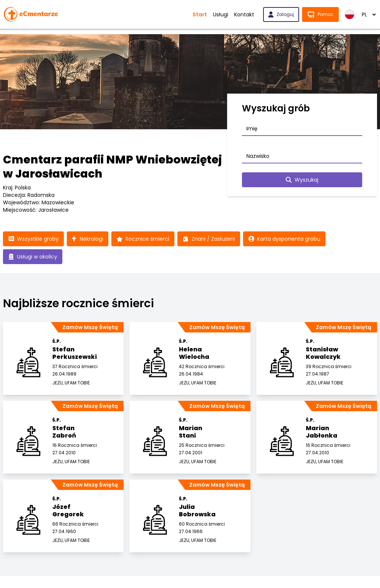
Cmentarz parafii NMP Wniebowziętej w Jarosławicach (112, 167)
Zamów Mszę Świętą (90, 327)
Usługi (221, 14)
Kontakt (244, 14)
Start (200, 14)
